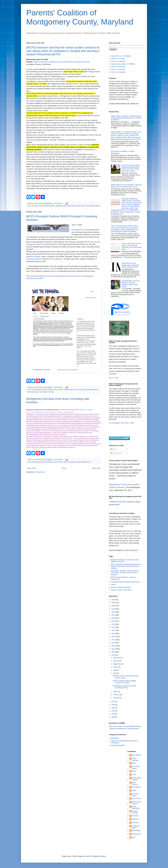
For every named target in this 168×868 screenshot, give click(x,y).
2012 (113, 643)
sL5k (134, 837)
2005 (113, 708)
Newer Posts (31, 468)
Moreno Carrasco (79, 389)
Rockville (89, 242)
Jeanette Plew (68, 389)
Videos (113, 585)
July (115, 670)
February (117, 695)
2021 (113, 615)
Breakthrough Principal (39, 389)
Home (64, 468)
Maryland (53, 244)
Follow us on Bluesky (118, 61)
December (117, 658)
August (116, 667)
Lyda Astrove (137, 798)
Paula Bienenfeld (136, 807)
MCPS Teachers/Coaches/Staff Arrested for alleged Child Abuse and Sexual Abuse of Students (126, 566)
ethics (61, 389)
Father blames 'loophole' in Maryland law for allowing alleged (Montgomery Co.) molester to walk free (126, 118)
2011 (113, 646)
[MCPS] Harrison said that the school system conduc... (126, 677)
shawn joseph (34, 392)
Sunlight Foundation (118, 745)
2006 (113, 705)
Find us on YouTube (118, 69)
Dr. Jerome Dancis (136, 767)
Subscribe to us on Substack (121, 56)
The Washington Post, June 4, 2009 (121, 423)
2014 (113, 637)
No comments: (58, 203)
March (116, 692)
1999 (113, 717)
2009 (113, 652)
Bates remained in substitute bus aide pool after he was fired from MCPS (62, 62)
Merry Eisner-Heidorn (137, 803)
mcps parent (136, 834)
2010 (113, 649)
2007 (113, 702)
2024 (113, 606)
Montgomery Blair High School (65, 206)
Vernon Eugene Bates (93, 206)
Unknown (135, 816)
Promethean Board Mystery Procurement (125, 582)
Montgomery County (81, 230)
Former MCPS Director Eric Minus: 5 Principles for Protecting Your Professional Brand (132, 246)
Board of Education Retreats (121, 587)
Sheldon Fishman (135, 812)
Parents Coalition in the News (121, 590)
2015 (113, 634)
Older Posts (96, 468)
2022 (113, 612)
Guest (134, 771)
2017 (113, 627)
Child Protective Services (47, 206)
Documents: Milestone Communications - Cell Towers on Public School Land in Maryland (125, 573)
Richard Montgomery (34, 259)
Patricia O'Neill (80, 206)
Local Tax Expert (135, 795)
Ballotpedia (115, 738)
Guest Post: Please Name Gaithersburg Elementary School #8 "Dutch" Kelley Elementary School (131, 168)
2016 (113, 630)
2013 (113, 640)
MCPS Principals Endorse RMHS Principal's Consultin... (124, 682)
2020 (113, 618)
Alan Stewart (136, 755)
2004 (113, 711)
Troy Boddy (43, 392)
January (116, 698)
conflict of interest (53, 389)
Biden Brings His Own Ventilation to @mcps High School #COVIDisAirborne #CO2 (126, 186)
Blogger (103, 856)
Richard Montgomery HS (83, 462)
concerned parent (136, 827)
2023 (113, 609)
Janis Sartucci (135, 783)
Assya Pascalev (135, 759)
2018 (113, 624)
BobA (134, 763)
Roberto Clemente (50, 269)
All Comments (116, 453)
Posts (113, 449)
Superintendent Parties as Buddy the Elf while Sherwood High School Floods (131, 284)
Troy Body (51, 392)
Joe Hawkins (136, 787)
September (117, 664)
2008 (113, 655)
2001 (113, 714)
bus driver (35, 206)
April (115, 673)
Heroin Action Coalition (137, 779)
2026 (113, 600)
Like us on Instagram (118, 72)
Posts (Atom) (40, 472)
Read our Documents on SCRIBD (123, 64)
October (116, 661)
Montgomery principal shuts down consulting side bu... (125, 687)
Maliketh (88, 856)
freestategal (136, 830)
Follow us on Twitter (118, 59)
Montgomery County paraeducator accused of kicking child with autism (130, 265)
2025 (113, 603)
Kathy (134, 790)
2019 (113, 621)
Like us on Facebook (118, 67)
